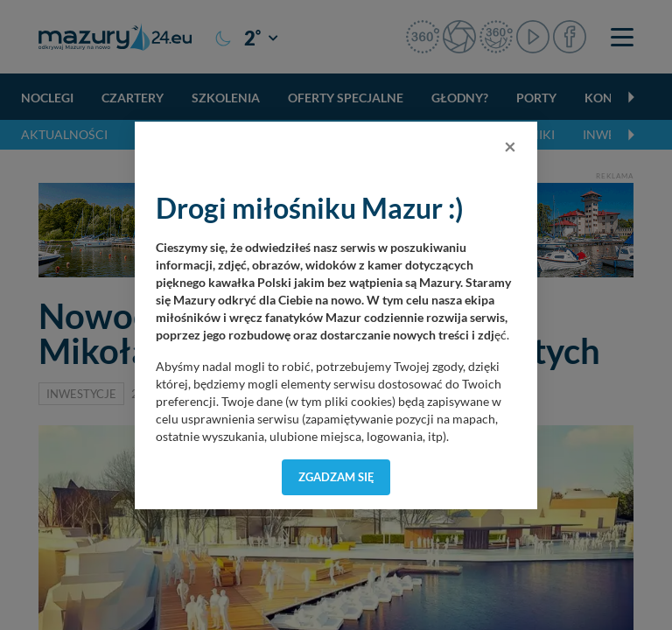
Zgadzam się (336, 477)
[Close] (510, 146)
